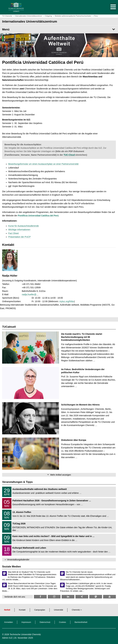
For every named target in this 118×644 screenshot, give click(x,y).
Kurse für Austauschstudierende (24, 226)
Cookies (63, 622)
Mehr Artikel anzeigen (61, 475)
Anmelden (9, 622)
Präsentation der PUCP (20, 237)
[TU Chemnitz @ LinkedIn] (68, 597)
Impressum (26, 622)
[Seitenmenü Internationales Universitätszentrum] (59, 29)
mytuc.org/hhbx (67, 301)
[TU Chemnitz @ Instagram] (54, 597)
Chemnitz (76, 610)
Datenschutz (45, 622)
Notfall (7, 610)
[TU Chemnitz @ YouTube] (109, 597)
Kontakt (22, 610)
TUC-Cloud (69, 155)
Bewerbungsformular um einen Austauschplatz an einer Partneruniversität (43, 164)
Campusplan (40, 610)
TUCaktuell (9, 327)
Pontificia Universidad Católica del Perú (38, 216)
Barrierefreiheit (81, 622)
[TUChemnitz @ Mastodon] (96, 597)
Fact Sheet (14, 233)
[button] (110, 7)
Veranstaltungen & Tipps (17, 482)
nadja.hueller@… (30, 294)
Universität (59, 610)
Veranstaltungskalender (18, 560)
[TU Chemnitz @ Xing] (82, 597)
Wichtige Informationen (19, 230)
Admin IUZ (7, 638)
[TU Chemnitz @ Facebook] (40, 597)
